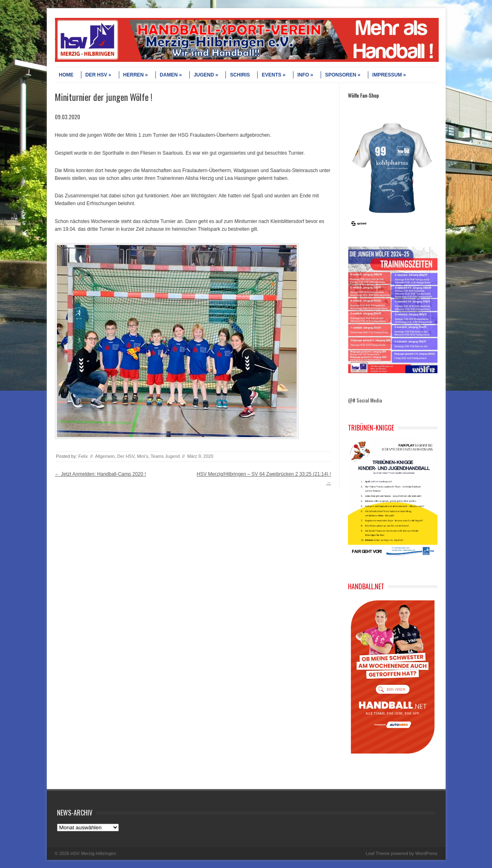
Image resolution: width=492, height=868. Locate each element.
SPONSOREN (343, 75)
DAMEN (171, 75)
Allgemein (105, 456)
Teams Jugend (165, 456)
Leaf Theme (378, 853)
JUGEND (206, 75)
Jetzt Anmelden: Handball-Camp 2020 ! (101, 474)
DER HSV (98, 75)
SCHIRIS (240, 75)
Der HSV (126, 456)
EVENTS (273, 75)
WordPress (426, 853)
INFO (305, 75)
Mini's (142, 456)
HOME (66, 75)
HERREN (136, 75)
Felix (83, 456)
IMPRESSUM (389, 75)
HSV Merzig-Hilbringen (93, 853)
